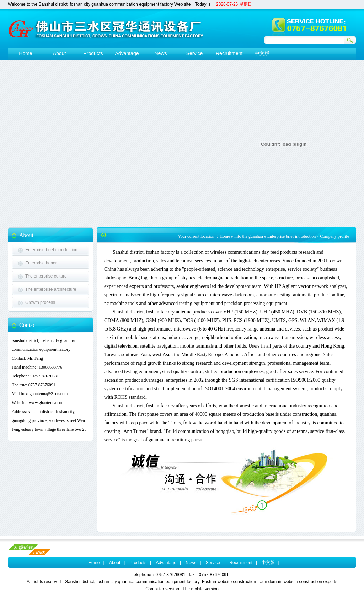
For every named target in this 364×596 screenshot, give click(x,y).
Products (138, 563)
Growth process (40, 302)
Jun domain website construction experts (299, 582)
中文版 (268, 563)
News (191, 563)
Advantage (166, 563)
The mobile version (200, 589)
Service (213, 563)
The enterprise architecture (51, 289)
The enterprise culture (46, 276)
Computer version (162, 589)
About (115, 563)
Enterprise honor (41, 263)
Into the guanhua (249, 236)
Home (225, 236)
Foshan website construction (229, 582)
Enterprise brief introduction (51, 250)
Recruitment (241, 563)
